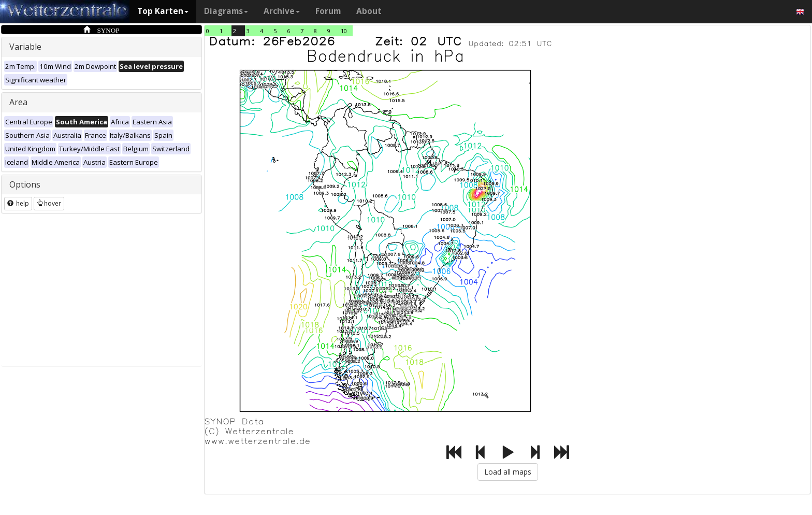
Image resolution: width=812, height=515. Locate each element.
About (369, 11)
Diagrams (226, 11)
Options (25, 184)
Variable (25, 47)
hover (49, 203)
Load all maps (508, 472)
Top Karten (163, 11)
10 (344, 31)
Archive (282, 11)
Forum (328, 11)
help (18, 203)
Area (18, 102)
